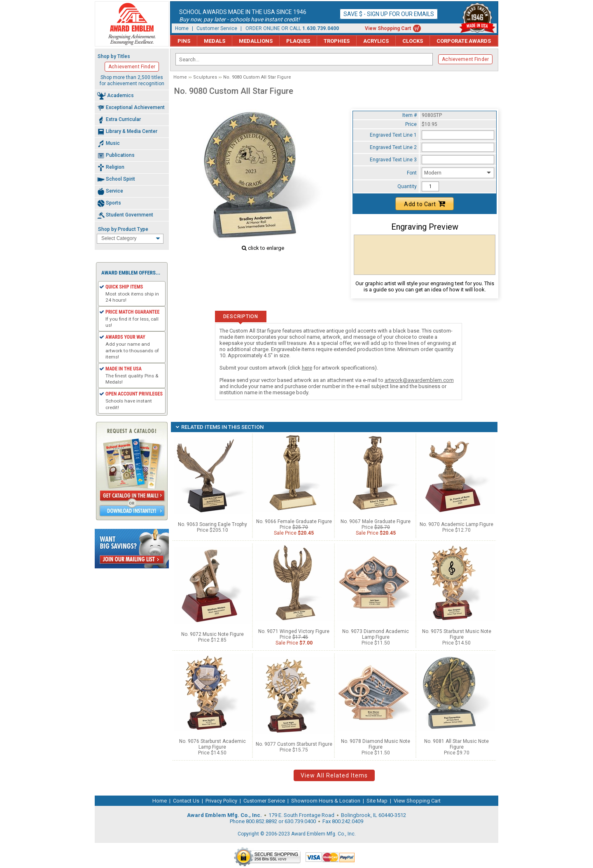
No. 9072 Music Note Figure (212, 634)
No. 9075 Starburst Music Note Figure (457, 634)
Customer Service (217, 28)
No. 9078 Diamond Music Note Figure (376, 744)
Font (412, 173)
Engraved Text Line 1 (393, 135)
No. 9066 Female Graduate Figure (294, 521)
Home (182, 28)
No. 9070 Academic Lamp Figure (456, 524)
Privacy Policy (221, 801)
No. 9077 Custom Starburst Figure (294, 744)
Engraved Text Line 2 (393, 147)
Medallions (256, 41)
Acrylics (376, 41)
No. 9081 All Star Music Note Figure (456, 744)
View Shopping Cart (388, 28)
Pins (184, 41)
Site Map (377, 801)
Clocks (413, 41)
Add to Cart (425, 204)
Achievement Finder (465, 59)
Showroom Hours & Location (326, 801)
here (307, 368)
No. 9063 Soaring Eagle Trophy (212, 524)
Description (241, 316)
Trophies (337, 41)
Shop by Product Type (123, 229)
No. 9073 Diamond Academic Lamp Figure (376, 634)
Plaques (298, 41)
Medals (215, 41)
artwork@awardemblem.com (419, 380)
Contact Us (186, 801)
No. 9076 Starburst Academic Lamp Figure (212, 744)
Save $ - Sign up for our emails (389, 14)
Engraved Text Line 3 (393, 160)
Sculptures (205, 77)
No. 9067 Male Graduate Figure (376, 521)
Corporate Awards (464, 41)
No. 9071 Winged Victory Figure (294, 631)
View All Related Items (334, 775)
